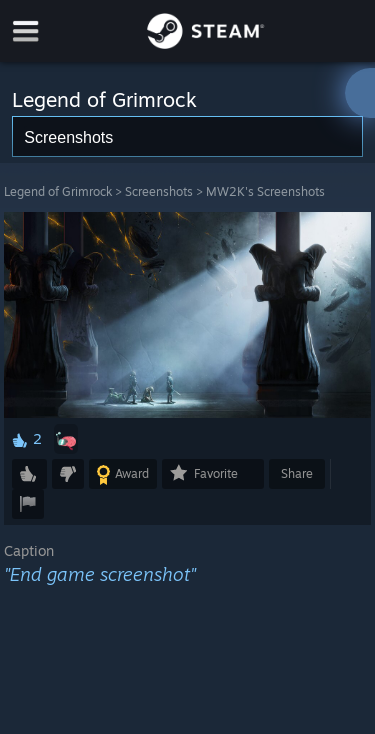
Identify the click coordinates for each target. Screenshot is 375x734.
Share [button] (297, 473)
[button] (66, 439)
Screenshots (159, 191)
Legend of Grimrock (58, 191)
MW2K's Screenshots (265, 191)
